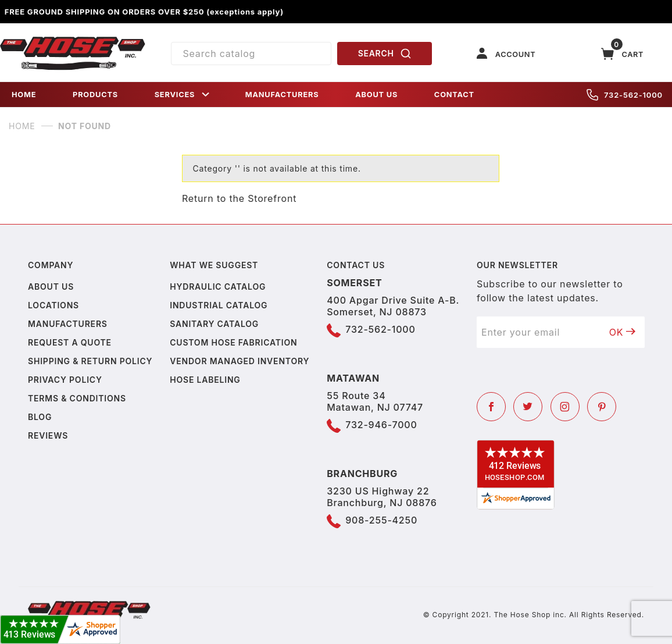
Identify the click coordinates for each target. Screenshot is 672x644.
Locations (53, 305)
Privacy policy (65, 380)
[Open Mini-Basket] (623, 54)
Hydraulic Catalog (218, 287)
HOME (24, 95)
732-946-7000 (381, 425)
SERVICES (183, 95)
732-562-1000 (625, 95)
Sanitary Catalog (214, 324)
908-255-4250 (381, 520)
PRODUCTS (95, 95)
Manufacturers (68, 324)
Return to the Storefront (239, 198)
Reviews (48, 435)
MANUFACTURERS (282, 95)
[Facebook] (491, 407)
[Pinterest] (602, 407)
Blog (40, 417)
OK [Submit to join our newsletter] (623, 332)
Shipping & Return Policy (90, 361)
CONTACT (454, 95)
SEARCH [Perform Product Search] (385, 54)
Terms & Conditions (77, 398)
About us (51, 287)
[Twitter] (528, 407)
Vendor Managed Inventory (240, 361)
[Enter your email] (539, 332)
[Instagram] (565, 407)
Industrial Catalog (219, 305)
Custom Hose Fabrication (233, 342)
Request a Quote (70, 342)
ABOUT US (376, 95)
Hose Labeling (205, 380)
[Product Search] (251, 54)
